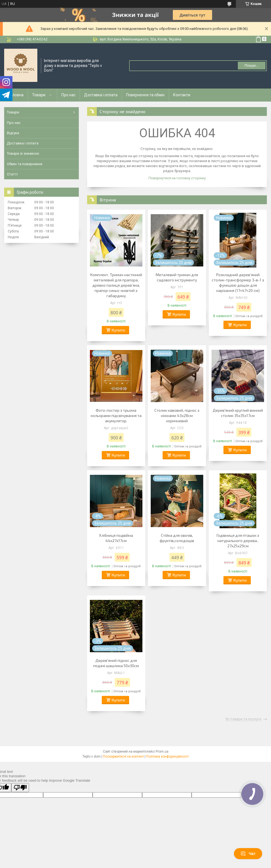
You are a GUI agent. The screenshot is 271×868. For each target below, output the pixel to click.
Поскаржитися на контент (123, 756)
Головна (16, 95)
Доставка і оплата (101, 95)
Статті (12, 174)
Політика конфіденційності (167, 756)
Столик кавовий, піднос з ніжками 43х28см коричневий (177, 415)
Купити (118, 330)
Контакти (182, 95)
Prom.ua (162, 752)
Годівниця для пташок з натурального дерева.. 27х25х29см (238, 541)
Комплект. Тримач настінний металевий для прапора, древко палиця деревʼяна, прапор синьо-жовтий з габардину (116, 285)
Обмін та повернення (25, 164)
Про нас (68, 95)
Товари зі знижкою (23, 153)
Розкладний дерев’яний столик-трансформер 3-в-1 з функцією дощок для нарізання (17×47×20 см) (238, 283)
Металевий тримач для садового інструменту (177, 277)
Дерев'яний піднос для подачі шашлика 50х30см (116, 663)
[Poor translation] (20, 788)
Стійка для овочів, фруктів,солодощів (177, 538)
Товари (39, 95)
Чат (248, 854)
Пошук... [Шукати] (252, 65)
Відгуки (13, 133)
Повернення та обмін (145, 95)
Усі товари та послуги (243, 719)
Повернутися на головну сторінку (177, 178)
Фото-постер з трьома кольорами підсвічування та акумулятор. (116, 415)
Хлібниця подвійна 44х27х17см (116, 538)
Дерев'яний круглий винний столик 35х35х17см (238, 413)
